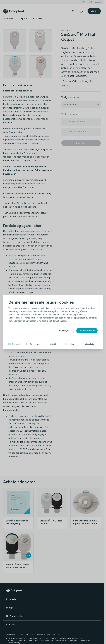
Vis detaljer (90, 344)
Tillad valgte (63, 331)
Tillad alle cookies (87, 331)
